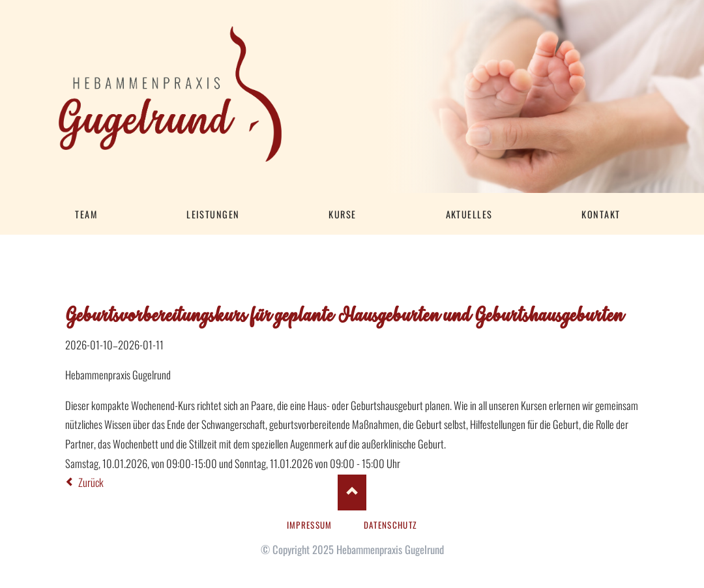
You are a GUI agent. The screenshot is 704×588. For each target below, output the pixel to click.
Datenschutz (391, 525)
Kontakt (601, 214)
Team (86, 214)
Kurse (342, 214)
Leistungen (213, 214)
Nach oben (352, 492)
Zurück (91, 482)
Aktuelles (469, 214)
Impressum (310, 525)
